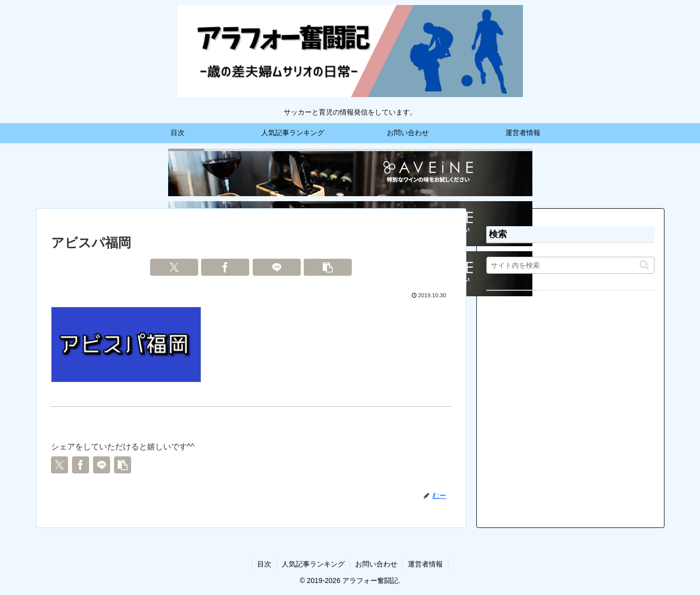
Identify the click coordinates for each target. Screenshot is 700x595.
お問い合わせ (376, 564)
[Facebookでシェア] (225, 267)
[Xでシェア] (174, 267)
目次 (264, 564)
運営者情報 (425, 564)
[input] (570, 265)
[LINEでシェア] (277, 267)
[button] (328, 267)
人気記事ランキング (313, 564)
